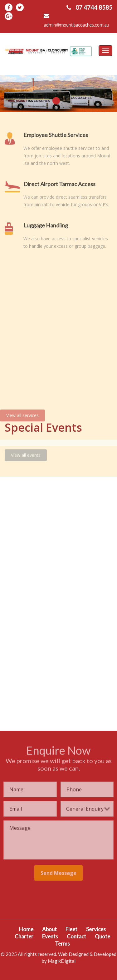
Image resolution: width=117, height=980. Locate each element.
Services (96, 929)
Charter (24, 936)
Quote (102, 936)
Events (50, 936)
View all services (22, 414)
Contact (76, 936)
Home (26, 929)
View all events (26, 453)
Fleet (71, 929)
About (49, 929)
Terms (62, 944)
